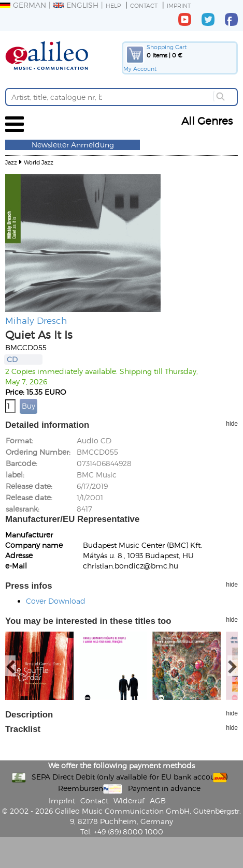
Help (113, 5)
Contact (144, 5)
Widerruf (129, 800)
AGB (158, 800)
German (23, 5)
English (76, 5)
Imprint (179, 5)
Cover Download (56, 601)
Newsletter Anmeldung (73, 145)
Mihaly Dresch (36, 320)
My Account (140, 69)
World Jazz (39, 162)
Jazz (11, 162)
